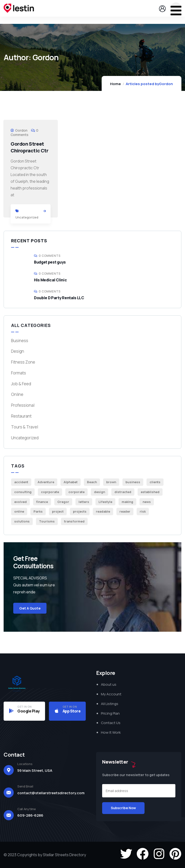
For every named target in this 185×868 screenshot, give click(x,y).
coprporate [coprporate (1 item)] (50, 492)
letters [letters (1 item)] (84, 502)
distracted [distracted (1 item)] (123, 492)
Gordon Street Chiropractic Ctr (30, 147)
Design (18, 351)
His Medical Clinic (50, 280)
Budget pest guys (50, 262)
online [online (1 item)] (19, 511)
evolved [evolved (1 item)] (20, 502)
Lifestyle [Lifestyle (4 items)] (105, 502)
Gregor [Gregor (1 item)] (63, 502)
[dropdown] (176, 8)
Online (17, 394)
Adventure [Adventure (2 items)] (46, 482)
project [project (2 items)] (58, 511)
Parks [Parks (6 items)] (38, 511)
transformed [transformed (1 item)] (74, 521)
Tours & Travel (25, 427)
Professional (23, 405)
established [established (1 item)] (150, 492)
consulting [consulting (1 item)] (23, 492)
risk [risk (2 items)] (143, 511)
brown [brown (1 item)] (111, 482)
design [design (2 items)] (99, 492)
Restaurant (21, 416)
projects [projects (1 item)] (80, 511)
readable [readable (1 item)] (103, 511)
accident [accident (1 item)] (21, 482)
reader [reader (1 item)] (125, 511)
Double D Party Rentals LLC (59, 298)
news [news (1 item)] (147, 502)
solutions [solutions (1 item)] (22, 521)
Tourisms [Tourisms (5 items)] (47, 521)
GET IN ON (25, 707)
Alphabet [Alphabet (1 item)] (71, 482)
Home (116, 84)
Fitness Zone (23, 362)
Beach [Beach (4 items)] (92, 482)
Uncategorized (27, 217)
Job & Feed (21, 384)
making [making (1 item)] (127, 502)
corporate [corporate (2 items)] (76, 492)
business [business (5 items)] (133, 482)
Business (20, 341)
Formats (19, 373)
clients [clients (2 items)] (155, 482)
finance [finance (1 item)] (42, 502)
